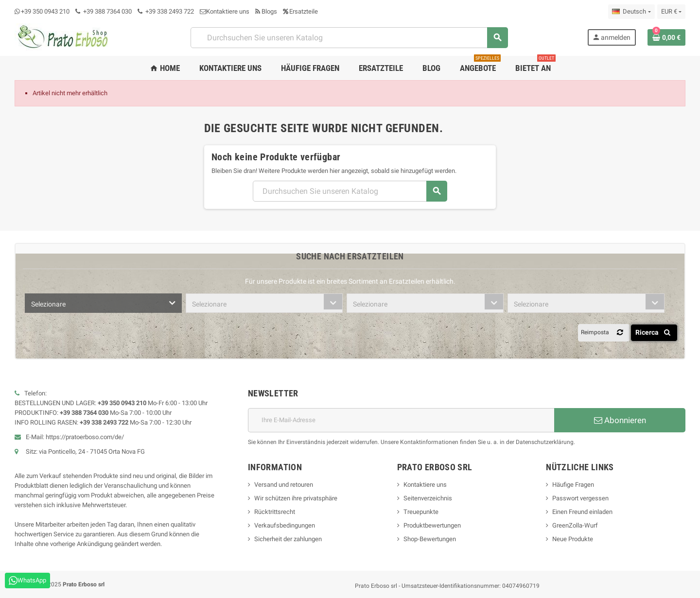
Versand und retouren (284, 485)
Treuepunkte (421, 512)
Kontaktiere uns (225, 11)
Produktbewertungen (432, 525)
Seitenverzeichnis (428, 498)
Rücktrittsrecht (275, 512)
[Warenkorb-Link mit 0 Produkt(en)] (666, 37)
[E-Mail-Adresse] (401, 420)
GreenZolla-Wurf (575, 525)
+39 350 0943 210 (45, 11)
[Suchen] (349, 38)
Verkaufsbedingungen (285, 525)
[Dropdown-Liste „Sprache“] (631, 12)
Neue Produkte (573, 539)
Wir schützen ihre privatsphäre (296, 498)
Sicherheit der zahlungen (288, 539)
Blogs (266, 11)
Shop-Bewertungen (430, 539)
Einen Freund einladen (582, 512)
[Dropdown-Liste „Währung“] (671, 12)
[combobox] (103, 303)
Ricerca (655, 332)
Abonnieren (620, 420)
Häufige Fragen (573, 485)
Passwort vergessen (580, 498)
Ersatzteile (300, 11)
